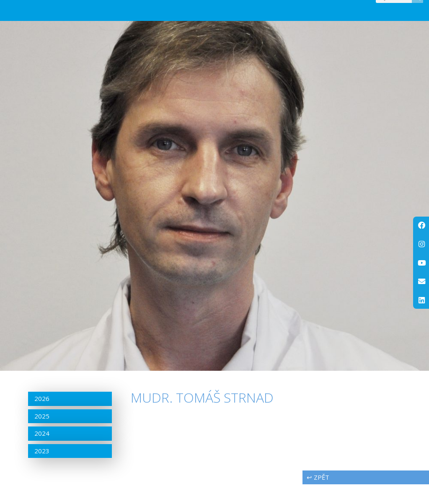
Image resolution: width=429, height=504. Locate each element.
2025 (42, 435)
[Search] (417, 7)
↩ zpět (318, 497)
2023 (42, 470)
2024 (42, 453)
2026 (42, 418)
